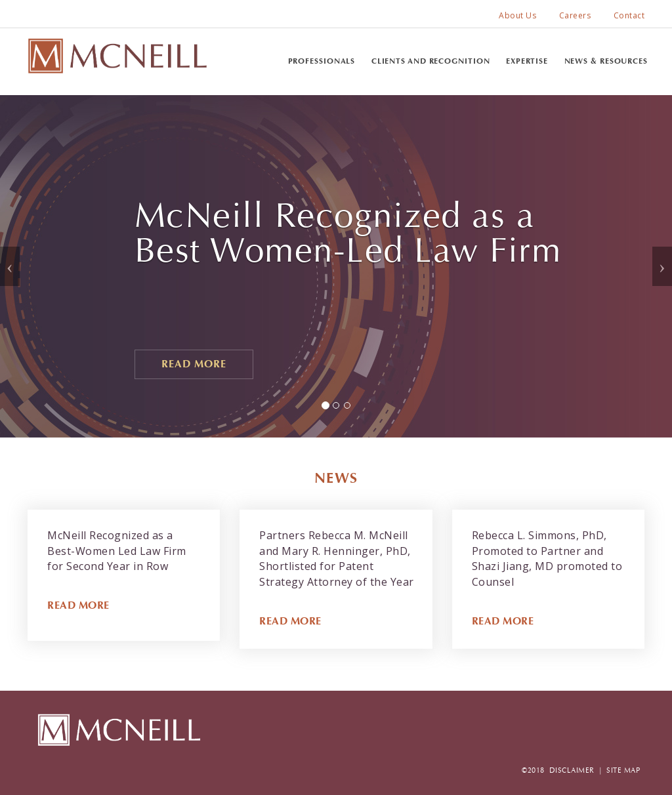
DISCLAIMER (572, 770)
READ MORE (78, 605)
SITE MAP (623, 770)
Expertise (527, 61)
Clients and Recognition (431, 61)
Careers (575, 15)
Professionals (322, 61)
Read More (194, 364)
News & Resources (606, 61)
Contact (629, 15)
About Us (517, 15)
